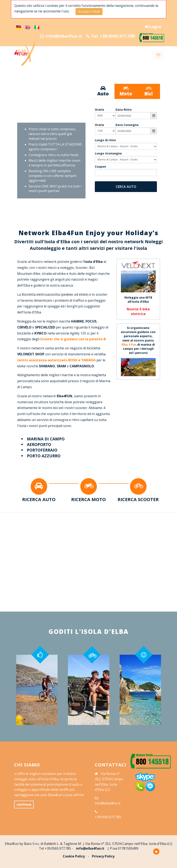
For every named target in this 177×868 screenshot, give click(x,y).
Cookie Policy (74, 856)
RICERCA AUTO (39, 499)
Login (153, 27)
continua (24, 804)
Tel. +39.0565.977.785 (108, 36)
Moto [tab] (126, 91)
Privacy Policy (103, 856)
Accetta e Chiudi (89, 11)
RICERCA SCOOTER (138, 499)
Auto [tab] (103, 91)
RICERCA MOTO (88, 499)
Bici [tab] (149, 91)
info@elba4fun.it (55, 36)
